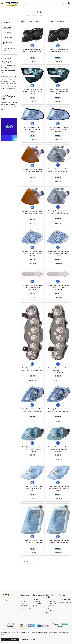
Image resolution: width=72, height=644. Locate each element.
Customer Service (26, 608)
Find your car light (51, 604)
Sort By (53, 21)
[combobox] (44, 4)
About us (36, 599)
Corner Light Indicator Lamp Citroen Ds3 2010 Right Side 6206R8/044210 (58, 376)
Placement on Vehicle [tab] (9, 50)
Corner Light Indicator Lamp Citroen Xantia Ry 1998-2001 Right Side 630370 (58, 496)
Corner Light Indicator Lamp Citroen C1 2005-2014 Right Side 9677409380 (58, 292)
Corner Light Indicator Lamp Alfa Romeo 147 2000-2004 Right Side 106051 (58, 93)
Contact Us (36, 601)
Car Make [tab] (7, 33)
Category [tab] (7, 28)
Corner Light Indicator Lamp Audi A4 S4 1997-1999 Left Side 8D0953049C (33, 132)
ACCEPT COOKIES (10, 640)
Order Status (24, 606)
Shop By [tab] (7, 22)
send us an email (6, 102)
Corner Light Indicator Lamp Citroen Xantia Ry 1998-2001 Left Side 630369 (33, 496)
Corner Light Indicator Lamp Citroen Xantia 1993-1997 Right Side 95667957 (58, 456)
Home (28, 16)
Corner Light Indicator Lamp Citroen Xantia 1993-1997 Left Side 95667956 (33, 456)
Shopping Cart (25, 604)
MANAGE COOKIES (28, 640)
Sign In (23, 601)
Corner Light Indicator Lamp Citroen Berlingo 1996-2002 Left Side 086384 (33, 258)
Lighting (35, 16)
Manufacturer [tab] (9, 43)
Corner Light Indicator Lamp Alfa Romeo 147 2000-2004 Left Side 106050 (33, 93)
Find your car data (51, 601)
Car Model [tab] (8, 37)
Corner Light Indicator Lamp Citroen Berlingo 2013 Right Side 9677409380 (33, 292)
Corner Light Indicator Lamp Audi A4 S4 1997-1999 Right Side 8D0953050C (58, 132)
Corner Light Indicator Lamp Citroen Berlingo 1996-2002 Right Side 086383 (58, 258)
